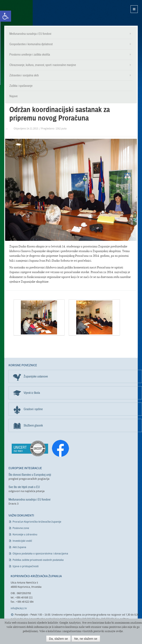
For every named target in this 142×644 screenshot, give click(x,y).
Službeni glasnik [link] (33, 425)
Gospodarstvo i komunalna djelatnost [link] (31, 44)
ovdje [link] (119, 631)
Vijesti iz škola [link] (32, 393)
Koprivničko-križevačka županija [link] (25, 13)
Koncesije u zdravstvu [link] (25, 535)
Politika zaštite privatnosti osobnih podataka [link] (38, 560)
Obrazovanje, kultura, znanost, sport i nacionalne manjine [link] (43, 65)
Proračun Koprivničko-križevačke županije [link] (37, 522)
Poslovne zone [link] (21, 528)
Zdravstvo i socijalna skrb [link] (24, 75)
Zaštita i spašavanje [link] (21, 86)
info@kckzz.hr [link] (19, 608)
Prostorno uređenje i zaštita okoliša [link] (30, 55)
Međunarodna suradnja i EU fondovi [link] (30, 34)
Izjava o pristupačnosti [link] (26, 566)
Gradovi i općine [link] (33, 409)
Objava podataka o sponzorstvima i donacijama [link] (40, 554)
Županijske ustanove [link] (36, 376)
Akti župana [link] (19, 547)
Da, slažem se (58, 639)
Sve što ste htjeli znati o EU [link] (24, 487)
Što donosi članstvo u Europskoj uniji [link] (30, 475)
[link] (6, 16)
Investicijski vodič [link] (22, 541)
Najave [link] (14, 96)
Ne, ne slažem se (86, 639)
